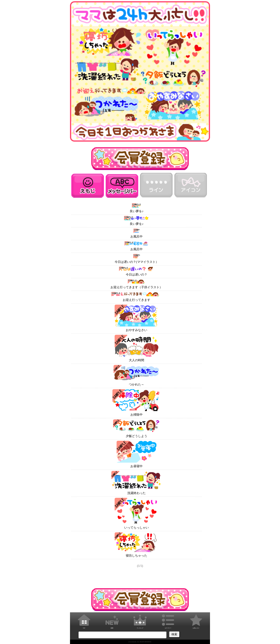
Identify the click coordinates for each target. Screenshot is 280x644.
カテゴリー (168, 621)
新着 (112, 621)
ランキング (140, 621)
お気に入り (196, 621)
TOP (84, 621)
